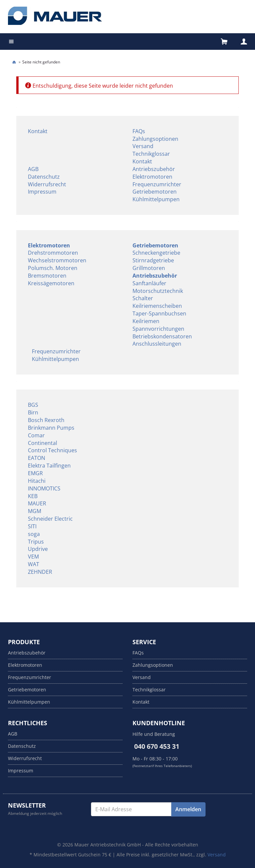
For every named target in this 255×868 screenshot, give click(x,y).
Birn (33, 412)
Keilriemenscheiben (157, 306)
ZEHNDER (40, 572)
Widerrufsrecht (47, 184)
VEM (33, 557)
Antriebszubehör (154, 169)
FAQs (139, 131)
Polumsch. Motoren (53, 268)
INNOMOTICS (44, 488)
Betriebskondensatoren (162, 336)
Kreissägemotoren (51, 283)
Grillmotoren (149, 268)
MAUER (37, 503)
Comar (36, 435)
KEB (33, 496)
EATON (37, 458)
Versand (143, 146)
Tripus (36, 542)
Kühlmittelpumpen (156, 199)
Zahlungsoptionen (155, 139)
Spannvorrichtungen (158, 329)
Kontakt (38, 131)
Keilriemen (146, 321)
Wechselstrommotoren (57, 260)
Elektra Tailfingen (49, 466)
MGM (35, 511)
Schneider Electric (50, 519)
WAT (34, 564)
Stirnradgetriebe (153, 260)
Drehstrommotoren (53, 253)
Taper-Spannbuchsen (159, 313)
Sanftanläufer (149, 283)
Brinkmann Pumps (51, 428)
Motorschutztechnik (158, 291)
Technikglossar (151, 154)
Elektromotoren (152, 177)
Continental (42, 443)
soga (34, 534)
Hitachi (37, 481)
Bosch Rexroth (46, 420)
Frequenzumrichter (157, 184)
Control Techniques (52, 450)
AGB (33, 169)
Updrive (38, 549)
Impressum (42, 192)
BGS (33, 405)
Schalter (143, 298)
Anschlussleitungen (157, 344)
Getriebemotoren (155, 192)
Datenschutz (44, 177)
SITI (32, 526)
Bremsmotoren (47, 276)
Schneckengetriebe (156, 253)
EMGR (35, 473)
